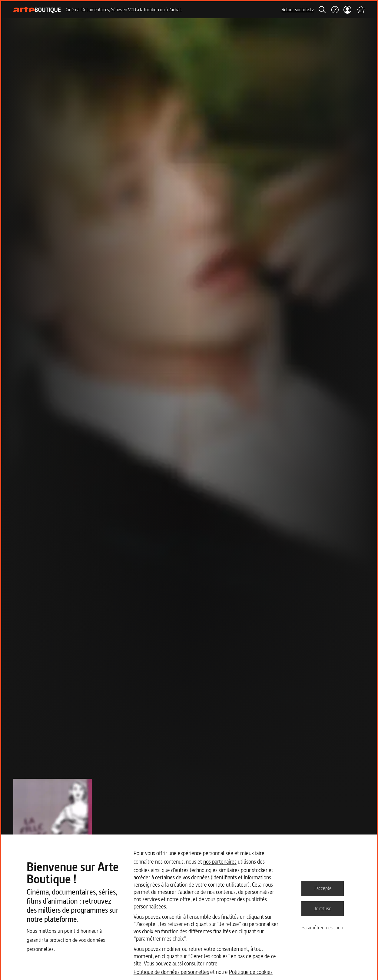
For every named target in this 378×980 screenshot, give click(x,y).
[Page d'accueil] (37, 10)
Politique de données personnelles (171, 972)
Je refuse (323, 908)
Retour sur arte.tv (298, 10)
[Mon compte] (348, 10)
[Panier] (360, 10)
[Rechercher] (322, 10)
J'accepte (323, 888)
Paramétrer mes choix (323, 928)
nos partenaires (220, 862)
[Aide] (335, 10)
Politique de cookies (251, 972)
